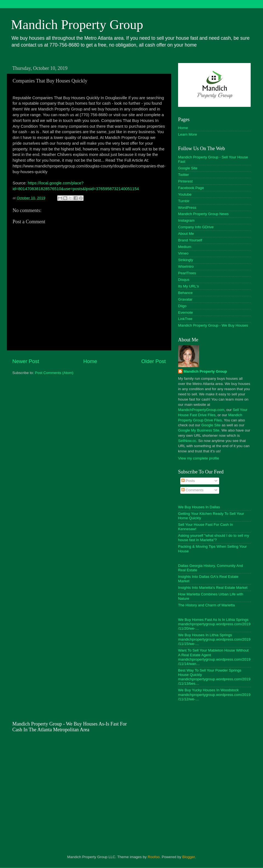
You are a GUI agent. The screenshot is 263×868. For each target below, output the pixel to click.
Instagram (186, 220)
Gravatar (185, 299)
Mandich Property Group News (203, 214)
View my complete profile (199, 458)
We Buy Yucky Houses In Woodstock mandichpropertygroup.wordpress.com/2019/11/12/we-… (214, 694)
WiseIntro (186, 266)
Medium (185, 247)
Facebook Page (191, 188)
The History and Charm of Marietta (206, 605)
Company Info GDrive (196, 227)
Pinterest (185, 181)
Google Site (188, 168)
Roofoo (154, 857)
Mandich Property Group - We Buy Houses (213, 325)
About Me (186, 234)
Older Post (154, 361)
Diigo (182, 306)
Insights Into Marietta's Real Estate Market (213, 588)
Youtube (185, 194)
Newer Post (26, 361)
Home (90, 361)
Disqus (184, 280)
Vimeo (183, 253)
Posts (188, 481)
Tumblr (184, 201)
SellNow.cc (187, 441)
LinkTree (185, 319)
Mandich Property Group (77, 25)
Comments (192, 490)
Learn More (188, 134)
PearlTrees (187, 273)
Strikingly (186, 260)
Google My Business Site (199, 430)
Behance (185, 293)
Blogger (188, 857)
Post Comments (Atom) (54, 373)
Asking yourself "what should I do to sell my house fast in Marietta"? (214, 538)
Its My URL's (188, 286)
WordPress (187, 208)
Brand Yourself (190, 240)
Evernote (185, 312)
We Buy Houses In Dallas (199, 507)
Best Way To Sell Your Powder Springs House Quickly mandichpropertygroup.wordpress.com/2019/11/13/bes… (214, 677)
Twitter (184, 175)
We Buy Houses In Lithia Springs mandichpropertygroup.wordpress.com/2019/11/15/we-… (214, 639)
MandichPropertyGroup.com (201, 410)
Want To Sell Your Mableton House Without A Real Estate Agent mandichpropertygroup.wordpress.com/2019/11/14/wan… (214, 657)
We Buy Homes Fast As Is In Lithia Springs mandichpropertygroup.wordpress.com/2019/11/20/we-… (214, 624)
